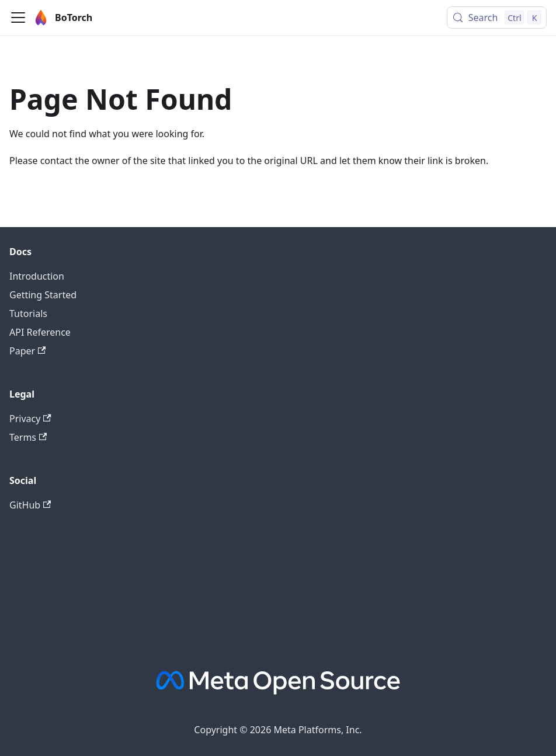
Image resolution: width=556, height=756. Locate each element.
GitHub (30, 505)
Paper (27, 351)
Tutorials (28, 313)
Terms (28, 437)
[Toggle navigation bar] (18, 18)
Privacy (30, 419)
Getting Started (43, 295)
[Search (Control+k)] (497, 18)
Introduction (37, 276)
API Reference (40, 332)
